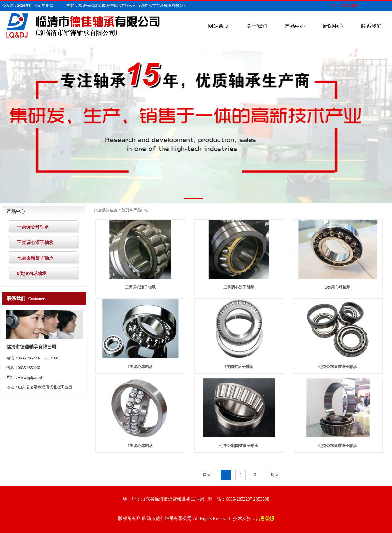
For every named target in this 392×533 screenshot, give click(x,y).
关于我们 (257, 26)
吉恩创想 (265, 519)
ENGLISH (349, 6)
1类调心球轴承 (338, 287)
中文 (333, 6)
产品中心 (295, 26)
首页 (125, 210)
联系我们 (371, 26)
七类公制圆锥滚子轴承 (338, 367)
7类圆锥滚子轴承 (239, 367)
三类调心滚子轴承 (140, 287)
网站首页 (218, 26)
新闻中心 (333, 26)
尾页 (274, 475)
